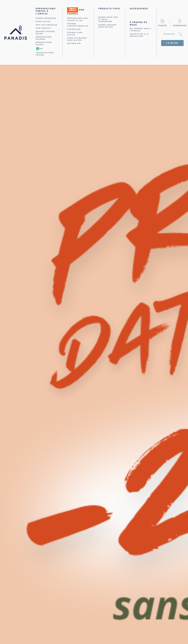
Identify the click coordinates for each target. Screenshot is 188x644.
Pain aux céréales (46, 25)
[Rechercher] (172, 34)
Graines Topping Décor (45, 33)
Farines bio (74, 29)
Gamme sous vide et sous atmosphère (108, 19)
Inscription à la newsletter (139, 35)
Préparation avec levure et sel (78, 19)
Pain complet (43, 28)
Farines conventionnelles (78, 25)
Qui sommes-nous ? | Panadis (141, 30)
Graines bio (74, 43)
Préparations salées (44, 44)
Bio (39, 49)
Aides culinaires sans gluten (77, 39)
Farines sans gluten (75, 34)
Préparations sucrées (44, 38)
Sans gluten (43, 22)
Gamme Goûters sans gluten (107, 26)
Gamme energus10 (46, 18)
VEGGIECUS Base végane (45, 54)
